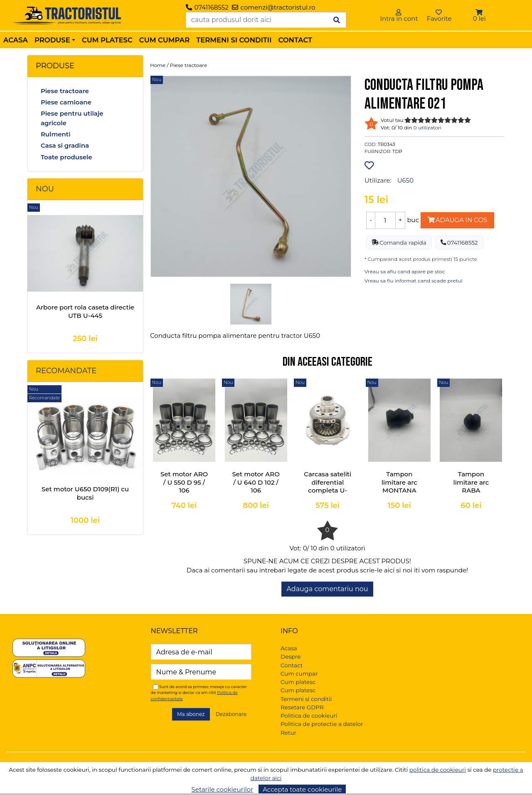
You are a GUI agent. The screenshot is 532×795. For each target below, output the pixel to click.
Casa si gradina (65, 145)
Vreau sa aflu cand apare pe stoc (405, 271)
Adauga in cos (457, 220)
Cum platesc (107, 40)
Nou (45, 189)
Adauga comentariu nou (327, 589)
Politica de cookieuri (309, 716)
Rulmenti (56, 134)
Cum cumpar (164, 40)
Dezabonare (231, 714)
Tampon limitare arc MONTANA (399, 482)
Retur (288, 733)
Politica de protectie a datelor (322, 724)
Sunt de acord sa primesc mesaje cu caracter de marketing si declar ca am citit (199, 692)
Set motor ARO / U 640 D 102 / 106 (256, 482)
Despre (291, 656)
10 (468, 120)
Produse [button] (52, 40)
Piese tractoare (65, 91)
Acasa (16, 40)
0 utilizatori (427, 128)
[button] (479, 12)
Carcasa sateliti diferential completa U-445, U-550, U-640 (328, 490)
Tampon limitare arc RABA (471, 482)
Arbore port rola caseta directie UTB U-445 (85, 311)
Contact (295, 40)
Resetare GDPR (302, 707)
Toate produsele (66, 157)
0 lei (479, 19)
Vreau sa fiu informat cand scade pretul (414, 281)
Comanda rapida (399, 243)
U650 (405, 180)
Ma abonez (191, 714)
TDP (397, 151)
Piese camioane (66, 102)
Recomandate (66, 371)
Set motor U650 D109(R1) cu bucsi (85, 493)
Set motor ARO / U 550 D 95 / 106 (184, 482)
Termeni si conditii (234, 40)
